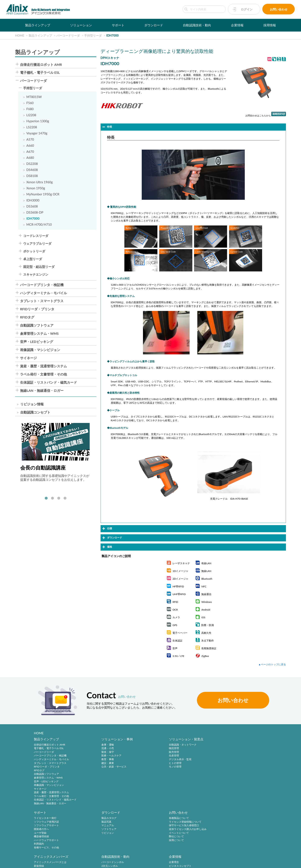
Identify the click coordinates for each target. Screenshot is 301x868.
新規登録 (89, 823)
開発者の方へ (192, 756)
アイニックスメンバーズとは (101, 819)
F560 (30, 103)
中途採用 (240, 819)
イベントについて (44, 834)
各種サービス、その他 (197, 774)
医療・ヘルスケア (94, 756)
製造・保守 (91, 752)
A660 (30, 146)
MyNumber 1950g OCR (43, 194)
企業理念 (190, 819)
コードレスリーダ (36, 236)
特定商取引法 (63, 862)
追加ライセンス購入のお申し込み (53, 830)
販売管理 (139, 752)
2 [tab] (52, 499)
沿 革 (189, 830)
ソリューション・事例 (100, 739)
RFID (137, 837)
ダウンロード (154, 25)
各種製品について (44, 819)
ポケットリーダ (34, 252)
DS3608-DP (35, 213)
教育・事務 (91, 760)
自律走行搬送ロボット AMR (41, 65)
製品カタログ (243, 745)
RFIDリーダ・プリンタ (37, 310)
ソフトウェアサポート (197, 752)
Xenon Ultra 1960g (40, 182)
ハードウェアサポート (197, 767)
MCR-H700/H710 (39, 225)
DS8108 (32, 176)
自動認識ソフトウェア (37, 326)
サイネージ (28, 359)
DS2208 (32, 164)
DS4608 (32, 170)
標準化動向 (141, 826)
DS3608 (32, 207)
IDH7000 (33, 219)
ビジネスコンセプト (196, 823)
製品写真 (240, 749)
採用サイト (241, 823)
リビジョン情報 (32, 405)
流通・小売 (91, 749)
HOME (39, 733)
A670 (30, 152)
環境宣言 (79, 862)
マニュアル (241, 752)
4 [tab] (65, 499)
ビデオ (189, 845)
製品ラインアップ (38, 25)
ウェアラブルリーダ (37, 244)
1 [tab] (46, 499)
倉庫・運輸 (91, 745)
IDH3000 (33, 200)
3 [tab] (59, 499)
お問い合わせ (279, 9)
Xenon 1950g (36, 188)
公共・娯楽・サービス (97, 767)
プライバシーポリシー (38, 862)
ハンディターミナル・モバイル (43, 293)
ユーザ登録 (191, 760)
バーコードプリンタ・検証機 (42, 285)
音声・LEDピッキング (37, 342)
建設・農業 (91, 763)
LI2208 (31, 115)
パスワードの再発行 (96, 830)
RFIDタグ (27, 318)
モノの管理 (141, 767)
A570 (30, 139)
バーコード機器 (143, 830)
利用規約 (190, 771)
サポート (118, 25)
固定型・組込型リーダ (39, 267)
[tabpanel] (56, 453)
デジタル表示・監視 (146, 760)
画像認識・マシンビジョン (40, 350)
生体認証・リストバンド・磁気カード (48, 383)
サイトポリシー (13, 862)
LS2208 (32, 127)
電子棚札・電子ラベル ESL (40, 73)
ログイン (247, 9)
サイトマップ (133, 862)
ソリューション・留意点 (152, 739)
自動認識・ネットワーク (148, 745)
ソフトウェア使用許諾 (197, 749)
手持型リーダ (33, 88)
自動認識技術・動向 (197, 25)
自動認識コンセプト (35, 413)
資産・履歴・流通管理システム (43, 367)
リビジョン (241, 760)
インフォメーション (196, 841)
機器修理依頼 (192, 763)
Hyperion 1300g (38, 121)
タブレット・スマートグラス (42, 302)
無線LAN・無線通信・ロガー (42, 391)
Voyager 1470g (37, 133)
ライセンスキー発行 (196, 745)
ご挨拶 (189, 834)
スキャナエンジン (36, 275)
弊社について (41, 837)
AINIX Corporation (262, 862)
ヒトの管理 (141, 763)
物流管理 (139, 749)
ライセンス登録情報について (50, 823)
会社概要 (190, 826)
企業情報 (237, 25)
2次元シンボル (143, 823)
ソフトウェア (243, 756)
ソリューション (81, 25)
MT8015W (34, 97)
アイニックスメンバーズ (101, 813)
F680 (30, 109)
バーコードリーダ (33, 81)
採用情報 (270, 25)
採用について (41, 841)
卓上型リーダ (33, 259)
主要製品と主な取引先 (197, 837)
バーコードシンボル (146, 819)
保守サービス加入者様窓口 (49, 826)
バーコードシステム (146, 834)
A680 (30, 158)
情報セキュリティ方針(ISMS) (105, 862)
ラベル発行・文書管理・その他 (43, 375)
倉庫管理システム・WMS (39, 334)
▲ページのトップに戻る (272, 664)
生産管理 (139, 756)
